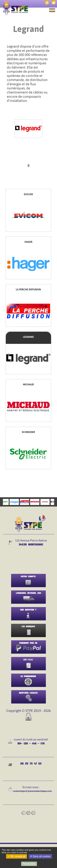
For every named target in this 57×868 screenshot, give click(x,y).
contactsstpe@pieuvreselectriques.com (32, 791)
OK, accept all (16, 856)
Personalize (29, 864)
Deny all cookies (40, 856)
